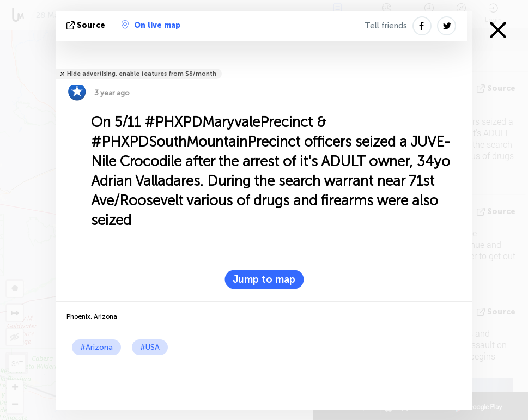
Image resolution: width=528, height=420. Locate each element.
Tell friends (386, 26)
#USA (150, 347)
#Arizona (96, 347)
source (87, 25)
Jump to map (264, 279)
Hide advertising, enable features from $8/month (142, 74)
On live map (151, 25)
